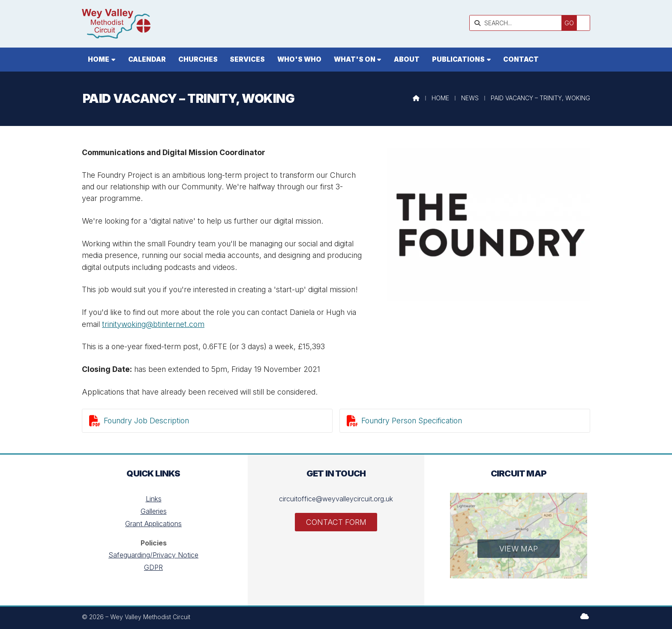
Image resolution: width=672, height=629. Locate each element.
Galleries (154, 511)
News (470, 98)
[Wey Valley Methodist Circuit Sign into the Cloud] (585, 616)
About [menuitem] (407, 59)
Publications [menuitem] (458, 59)
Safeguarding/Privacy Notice (153, 555)
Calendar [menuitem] (147, 59)
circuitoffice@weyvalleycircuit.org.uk (336, 499)
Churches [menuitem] (198, 59)
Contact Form (336, 522)
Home (440, 98)
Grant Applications (153, 524)
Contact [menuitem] (521, 59)
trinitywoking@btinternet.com (153, 324)
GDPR (153, 567)
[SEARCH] (530, 23)
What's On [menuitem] (355, 59)
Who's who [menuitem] (299, 59)
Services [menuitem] (247, 59)
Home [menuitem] (99, 59)
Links (154, 499)
